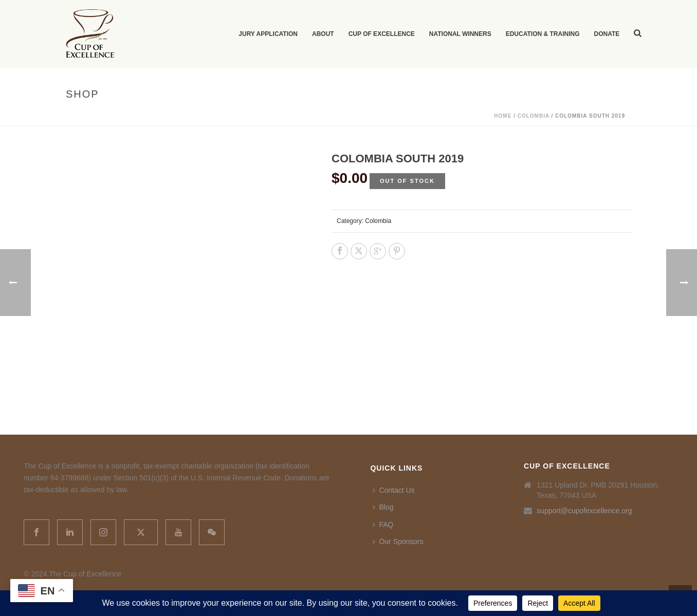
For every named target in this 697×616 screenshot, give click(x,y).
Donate (607, 34)
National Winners (460, 34)
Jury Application (268, 34)
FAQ (383, 525)
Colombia (534, 116)
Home (503, 116)
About (323, 34)
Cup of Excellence (382, 34)
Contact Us (393, 490)
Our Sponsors (398, 542)
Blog (383, 507)
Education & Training (543, 34)
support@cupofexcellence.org (584, 511)
